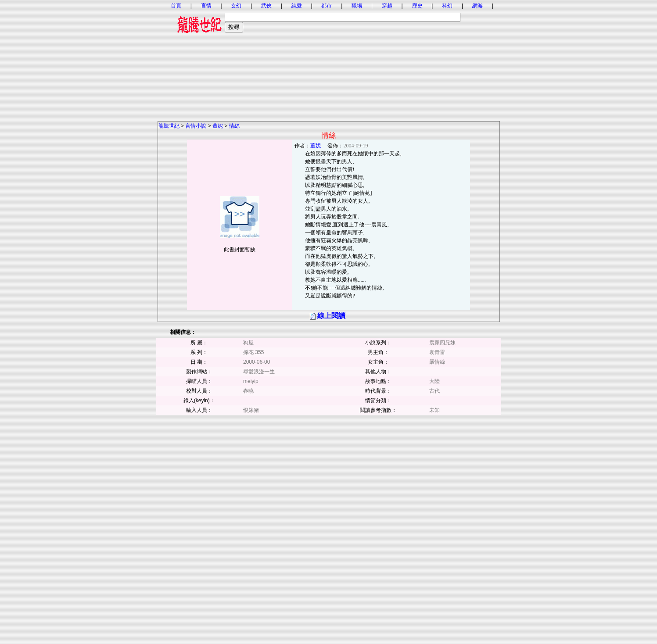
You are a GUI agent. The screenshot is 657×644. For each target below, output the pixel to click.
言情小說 (196, 126)
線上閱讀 (331, 316)
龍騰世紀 (169, 126)
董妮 (218, 126)
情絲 (234, 126)
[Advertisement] (329, 59)
